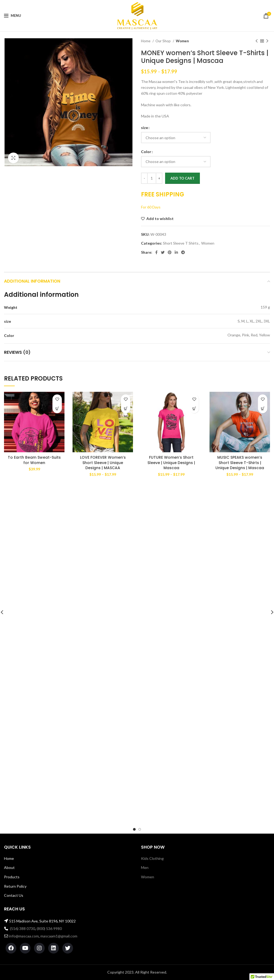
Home (146, 41)
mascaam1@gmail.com (59, 936)
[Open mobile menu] (13, 16)
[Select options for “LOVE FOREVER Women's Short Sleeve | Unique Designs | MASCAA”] (126, 409)
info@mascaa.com (24, 936)
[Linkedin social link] (176, 252)
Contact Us (14, 895)
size (144, 128)
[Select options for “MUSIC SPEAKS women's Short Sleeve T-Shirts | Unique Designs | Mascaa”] (263, 409)
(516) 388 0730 (22, 928)
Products (12, 877)
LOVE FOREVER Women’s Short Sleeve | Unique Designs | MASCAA (103, 463)
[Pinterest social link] (170, 252)
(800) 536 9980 (49, 928)
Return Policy (15, 886)
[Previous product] (257, 41)
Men (145, 867)
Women (182, 41)
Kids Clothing (152, 858)
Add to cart (182, 178)
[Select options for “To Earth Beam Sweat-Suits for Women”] (57, 409)
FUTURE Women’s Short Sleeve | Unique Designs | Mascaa (171, 463)
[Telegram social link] (183, 252)
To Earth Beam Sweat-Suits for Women (34, 460)
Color (146, 152)
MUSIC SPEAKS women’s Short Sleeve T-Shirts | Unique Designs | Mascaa (240, 463)
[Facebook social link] (156, 252)
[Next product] (267, 41)
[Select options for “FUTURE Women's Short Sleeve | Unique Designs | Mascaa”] (194, 409)
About (9, 867)
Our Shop (163, 41)
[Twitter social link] (163, 252)
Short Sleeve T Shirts (181, 243)
